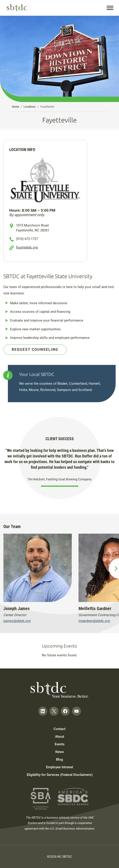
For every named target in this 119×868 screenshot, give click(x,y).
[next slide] (114, 568)
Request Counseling (35, 350)
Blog (59, 759)
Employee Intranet (60, 767)
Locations (30, 107)
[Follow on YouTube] (76, 711)
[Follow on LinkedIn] (43, 711)
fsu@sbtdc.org (27, 247)
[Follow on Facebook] (65, 711)
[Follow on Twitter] (54, 711)
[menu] (110, 8)
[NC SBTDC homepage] (17, 8)
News (60, 752)
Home (15, 107)
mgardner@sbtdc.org (94, 621)
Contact (59, 729)
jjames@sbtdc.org (17, 621)
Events (60, 744)
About (60, 737)
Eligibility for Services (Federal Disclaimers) (60, 775)
